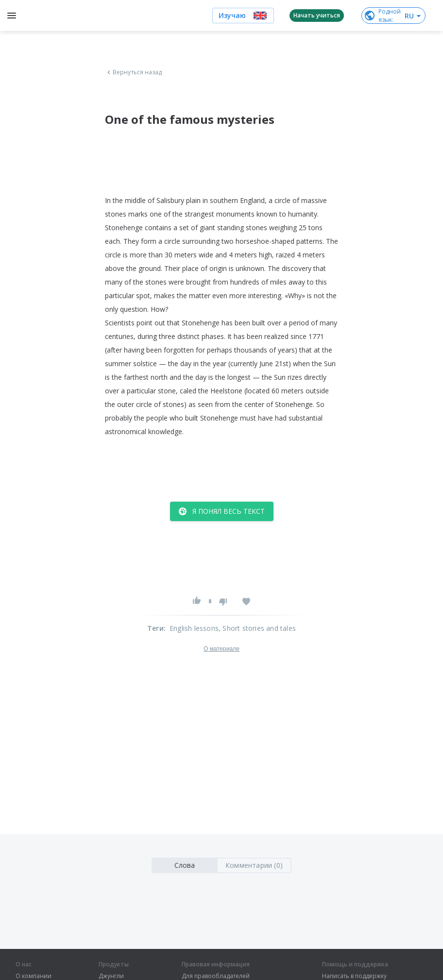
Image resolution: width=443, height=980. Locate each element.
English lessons (194, 628)
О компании (34, 976)
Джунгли (111, 976)
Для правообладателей (216, 976)
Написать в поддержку (354, 976)
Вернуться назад (134, 72)
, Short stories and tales (257, 628)
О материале (221, 649)
